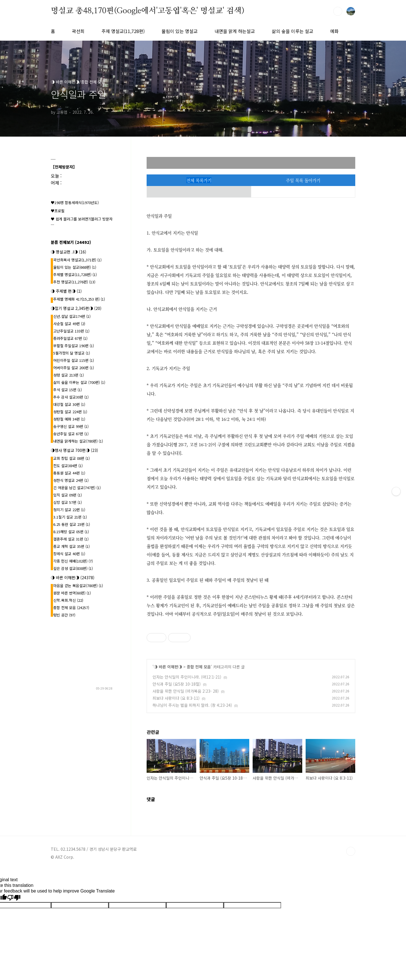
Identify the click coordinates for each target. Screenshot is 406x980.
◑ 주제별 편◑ (66, 291)
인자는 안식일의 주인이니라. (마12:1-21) (187, 677)
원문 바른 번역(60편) (72, 593)
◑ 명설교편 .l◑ (69, 252)
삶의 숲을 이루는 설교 (293, 31)
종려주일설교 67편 (70, 338)
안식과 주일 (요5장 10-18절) (177, 684)
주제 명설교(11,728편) (123, 31)
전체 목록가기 (199, 180)
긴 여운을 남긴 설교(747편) (77, 488)
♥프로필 (58, 211)
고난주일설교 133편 (71, 331)
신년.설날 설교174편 (72, 316)
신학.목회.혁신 (68, 600)
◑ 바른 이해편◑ (168, 667)
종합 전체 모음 (199, 667)
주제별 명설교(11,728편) (75, 274)
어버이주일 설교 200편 (74, 368)
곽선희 (78, 31)
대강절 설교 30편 (69, 404)
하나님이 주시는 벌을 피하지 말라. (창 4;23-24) (192, 705)
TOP (351, 851)
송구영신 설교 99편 (71, 426)
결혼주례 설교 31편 (71, 539)
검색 (338, 11)
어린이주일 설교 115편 (74, 360)
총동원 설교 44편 (69, 473)
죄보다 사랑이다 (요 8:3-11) (176, 698)
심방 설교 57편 (68, 502)
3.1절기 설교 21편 (70, 517)
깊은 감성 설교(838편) (73, 568)
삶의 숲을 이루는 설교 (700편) (79, 382)
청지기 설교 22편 (69, 510)
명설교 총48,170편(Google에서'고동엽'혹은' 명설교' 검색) (147, 11)
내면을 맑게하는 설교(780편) (78, 441)
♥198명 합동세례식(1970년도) (75, 203)
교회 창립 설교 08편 (71, 458)
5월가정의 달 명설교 (72, 353)
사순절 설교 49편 (69, 324)
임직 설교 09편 (68, 495)
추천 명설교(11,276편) (74, 282)
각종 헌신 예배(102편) (73, 561)
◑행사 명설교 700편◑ (74, 450)
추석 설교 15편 (68, 390)
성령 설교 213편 (69, 375)
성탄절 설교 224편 (70, 412)
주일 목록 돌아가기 (303, 180)
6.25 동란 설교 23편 (72, 524)
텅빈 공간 (64, 615)
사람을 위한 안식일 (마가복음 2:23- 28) (186, 691)
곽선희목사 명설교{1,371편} (77, 260)
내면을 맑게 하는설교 (235, 31)
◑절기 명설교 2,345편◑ (76, 308)
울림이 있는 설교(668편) (75, 267)
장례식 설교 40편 (69, 554)
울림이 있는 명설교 (180, 31)
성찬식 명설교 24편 (71, 480)
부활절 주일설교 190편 (74, 346)
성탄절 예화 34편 (69, 419)
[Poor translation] (14, 898)
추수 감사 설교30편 (71, 397)
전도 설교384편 (68, 466)
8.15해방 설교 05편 (71, 532)
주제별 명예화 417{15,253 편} (79, 299)
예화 (334, 31)
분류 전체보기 (71, 242)
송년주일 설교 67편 (71, 434)
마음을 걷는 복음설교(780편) (78, 586)
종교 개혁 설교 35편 (71, 546)
